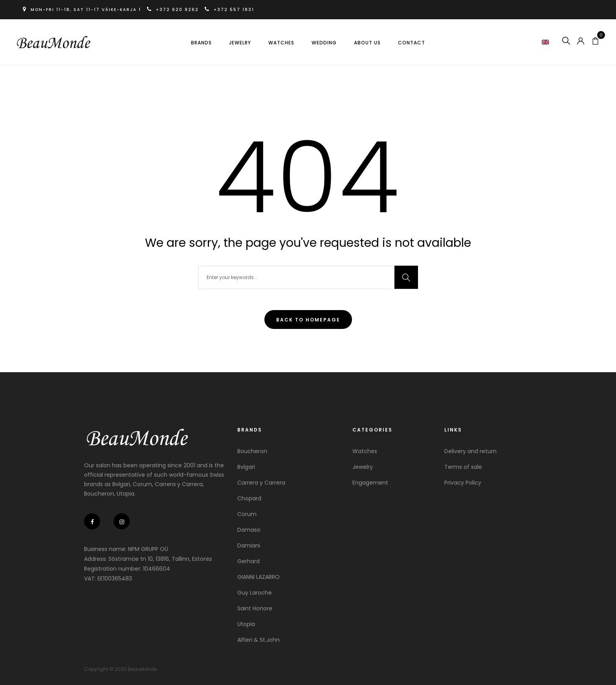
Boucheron (252, 451)
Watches (281, 43)
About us (367, 43)
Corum (247, 514)
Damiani (249, 545)
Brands (201, 43)
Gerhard (248, 561)
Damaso (249, 530)
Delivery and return (470, 451)
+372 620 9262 (175, 10)
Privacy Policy (463, 483)
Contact (412, 43)
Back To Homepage (308, 320)
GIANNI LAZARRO (258, 577)
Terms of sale (463, 467)
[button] (545, 42)
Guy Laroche (255, 593)
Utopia (246, 624)
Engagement (370, 483)
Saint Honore (255, 608)
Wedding (324, 43)
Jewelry (240, 43)
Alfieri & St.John (258, 640)
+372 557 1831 (230, 10)
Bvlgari (246, 467)
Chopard (249, 498)
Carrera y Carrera (261, 483)
